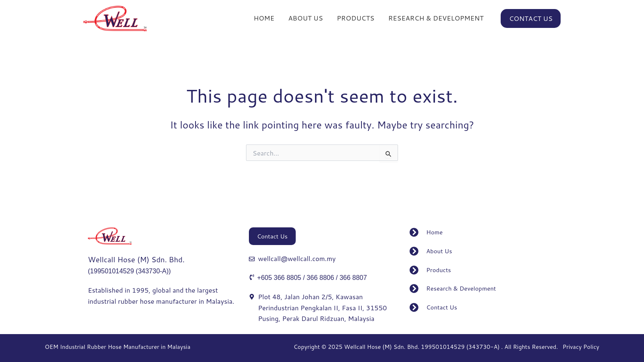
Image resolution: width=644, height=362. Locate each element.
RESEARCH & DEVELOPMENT (436, 20)
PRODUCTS (355, 20)
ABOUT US (306, 20)
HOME (264, 20)
